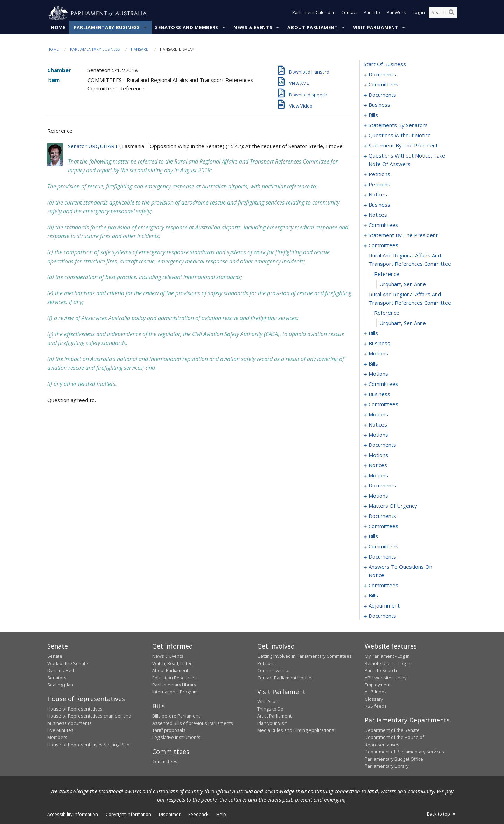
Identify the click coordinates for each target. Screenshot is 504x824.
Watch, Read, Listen (173, 663)
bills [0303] (373, 536)
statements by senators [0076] (398, 125)
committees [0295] (383, 526)
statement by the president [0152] (403, 235)
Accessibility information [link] (73, 815)
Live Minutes (60, 730)
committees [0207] (383, 404)
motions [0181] (378, 354)
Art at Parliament (274, 716)
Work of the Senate (68, 663)
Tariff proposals (169, 730)
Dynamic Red (61, 671)
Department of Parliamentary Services (404, 752)
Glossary (374, 699)
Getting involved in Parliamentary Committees (304, 656)
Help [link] (221, 815)
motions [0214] (378, 415)
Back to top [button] (442, 814)
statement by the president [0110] (403, 146)
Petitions (267, 663)
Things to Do (270, 709)
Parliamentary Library (174, 685)
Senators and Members (187, 28)
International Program (175, 692)
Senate (55, 656)
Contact (349, 13)
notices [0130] (378, 195)
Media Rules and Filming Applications (296, 730)
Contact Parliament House (284, 678)
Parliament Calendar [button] (313, 13)
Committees (165, 762)
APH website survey (386, 678)
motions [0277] (378, 496)
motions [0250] (378, 455)
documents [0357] (382, 616)
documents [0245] (382, 445)
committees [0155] (383, 245)
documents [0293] (382, 516)
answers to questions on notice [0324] (400, 571)
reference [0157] (387, 274)
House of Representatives (75, 709)
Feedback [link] (198, 815)
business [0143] (379, 205)
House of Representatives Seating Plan (88, 745)
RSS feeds (376, 706)
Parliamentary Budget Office (394, 759)
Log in (419, 13)
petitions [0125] (379, 185)
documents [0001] (382, 75)
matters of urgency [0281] (393, 506)
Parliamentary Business (107, 28)
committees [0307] (383, 547)
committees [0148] (383, 225)
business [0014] (379, 105)
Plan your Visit (272, 723)
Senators (57, 678)
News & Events (253, 28)
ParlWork (396, 13)
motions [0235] (378, 435)
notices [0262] (378, 465)
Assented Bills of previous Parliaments (193, 723)
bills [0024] (373, 115)
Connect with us (274, 671)
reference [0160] (387, 313)
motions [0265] (378, 476)
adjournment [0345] (384, 606)
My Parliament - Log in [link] (387, 656)
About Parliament (313, 28)
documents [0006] (382, 95)
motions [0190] (378, 374)
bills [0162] (373, 333)
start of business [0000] (385, 64)
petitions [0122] (379, 174)
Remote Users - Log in (388, 663)
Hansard (140, 50)
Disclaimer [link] (170, 815)
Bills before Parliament (176, 716)
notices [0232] (378, 425)
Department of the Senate (392, 730)
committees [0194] (383, 384)
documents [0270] (382, 486)
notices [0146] (378, 215)
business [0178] (379, 344)
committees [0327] (383, 586)
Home (58, 28)
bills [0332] (373, 596)
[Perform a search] (451, 13)
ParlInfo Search (381, 671)
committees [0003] (383, 85)
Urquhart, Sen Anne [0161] (403, 323)
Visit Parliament (376, 28)
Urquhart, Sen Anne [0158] (403, 284)
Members (57, 738)
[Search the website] (443, 13)
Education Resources (174, 678)
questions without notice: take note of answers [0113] (407, 160)
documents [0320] (382, 557)
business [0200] (379, 394)
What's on (268, 702)
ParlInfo (372, 13)
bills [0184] (373, 364)
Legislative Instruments (176, 738)
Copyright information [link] (128, 815)
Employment (378, 685)
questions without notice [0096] (400, 136)
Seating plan (60, 685)
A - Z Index (376, 692)
